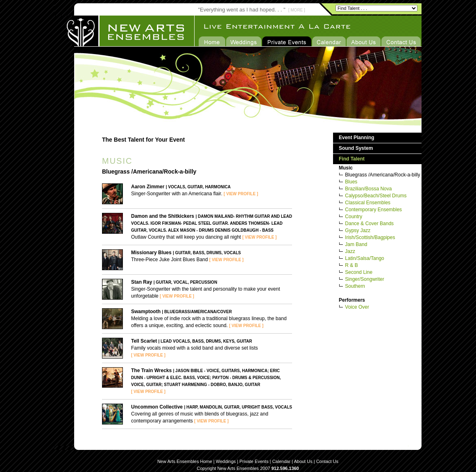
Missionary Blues (151, 253)
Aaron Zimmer (148, 187)
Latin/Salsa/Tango (364, 258)
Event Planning (357, 138)
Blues (351, 182)
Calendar (281, 461)
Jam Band (356, 244)
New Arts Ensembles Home (185, 461)
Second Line (359, 272)
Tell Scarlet (144, 341)
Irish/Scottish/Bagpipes (370, 237)
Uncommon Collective (157, 407)
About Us (303, 461)
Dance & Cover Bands (369, 224)
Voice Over (357, 307)
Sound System (356, 148)
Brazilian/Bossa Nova (368, 189)
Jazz (350, 251)
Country (354, 217)
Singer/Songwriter (364, 279)
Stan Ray (142, 282)
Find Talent (352, 159)
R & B (351, 265)
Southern (355, 286)
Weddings (226, 461)
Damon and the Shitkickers (163, 216)
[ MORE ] (297, 10)
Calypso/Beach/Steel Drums (376, 196)
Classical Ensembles (368, 203)
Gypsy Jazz (358, 230)
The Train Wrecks (151, 370)
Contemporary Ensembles (373, 210)
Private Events (254, 461)
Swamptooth (146, 312)
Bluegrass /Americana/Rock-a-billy (382, 175)
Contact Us (327, 461)
